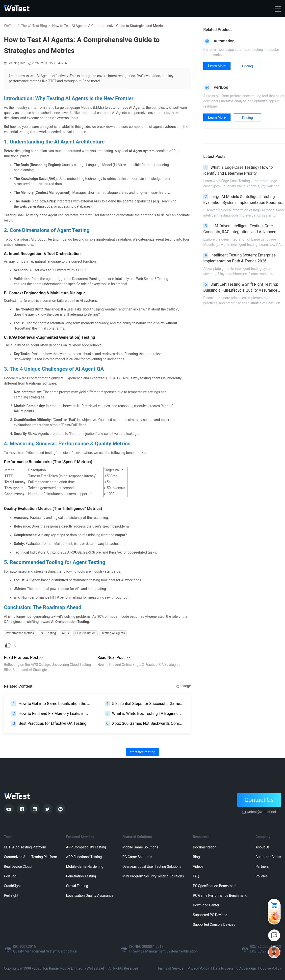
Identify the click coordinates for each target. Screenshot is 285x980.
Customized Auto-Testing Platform (31, 857)
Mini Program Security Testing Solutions (153, 876)
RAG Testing (48, 633)
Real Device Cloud (18, 867)
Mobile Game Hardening (85, 867)
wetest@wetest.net (261, 812)
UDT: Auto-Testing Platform (25, 847)
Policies (262, 876)
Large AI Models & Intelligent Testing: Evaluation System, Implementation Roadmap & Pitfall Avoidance (243, 200)
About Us (263, 847)
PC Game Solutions (137, 857)
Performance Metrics (20, 633)
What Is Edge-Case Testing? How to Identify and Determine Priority (238, 170)
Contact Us (259, 800)
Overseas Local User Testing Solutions (152, 867)
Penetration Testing (81, 876)
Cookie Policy (271, 968)
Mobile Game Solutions (140, 847)
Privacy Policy (198, 968)
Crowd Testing (77, 886)
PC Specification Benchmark (215, 886)
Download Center (206, 905)
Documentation (205, 847)
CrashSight (12, 886)
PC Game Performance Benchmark (220, 896)
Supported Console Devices (214, 924)
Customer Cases (268, 857)
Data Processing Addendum (235, 968)
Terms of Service (170, 968)
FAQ (196, 876)
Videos (198, 867)
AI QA (66, 633)
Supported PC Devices (210, 915)
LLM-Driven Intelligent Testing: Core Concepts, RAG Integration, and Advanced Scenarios (240, 229)
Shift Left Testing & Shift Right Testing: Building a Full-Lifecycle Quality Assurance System (241, 288)
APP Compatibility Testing (86, 847)
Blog (196, 857)
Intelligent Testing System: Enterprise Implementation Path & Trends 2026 (239, 258)
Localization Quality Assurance (90, 896)
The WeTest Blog (34, 26)
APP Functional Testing (84, 857)
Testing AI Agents (113, 633)
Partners (262, 867)
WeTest (10, 26)
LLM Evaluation (85, 633)
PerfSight (11, 896)
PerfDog (10, 876)
